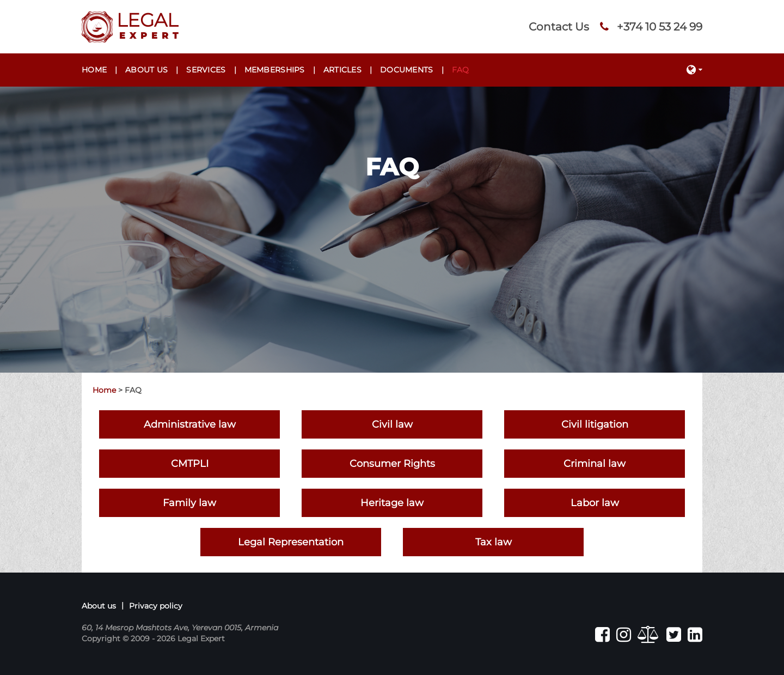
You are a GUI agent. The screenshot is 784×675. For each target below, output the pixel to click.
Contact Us (559, 27)
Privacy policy (156, 606)
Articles (342, 70)
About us (146, 70)
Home (94, 70)
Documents (407, 70)
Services (206, 70)
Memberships (275, 70)
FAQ (461, 70)
